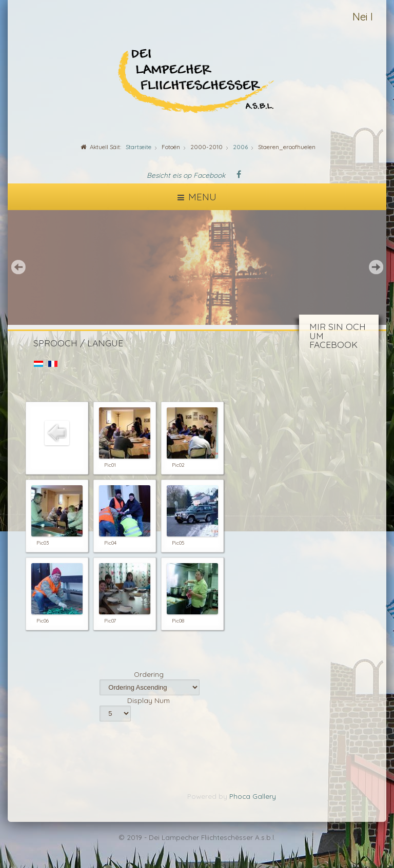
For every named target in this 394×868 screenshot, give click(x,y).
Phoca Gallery (253, 796)
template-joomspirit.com (391, 833)
